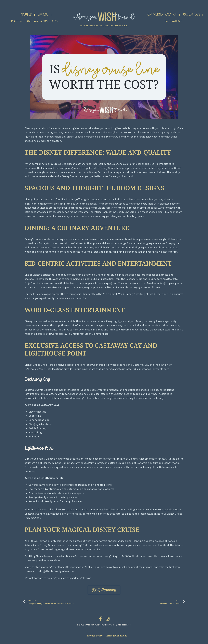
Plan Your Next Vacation (162, 15)
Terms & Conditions (116, 636)
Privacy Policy (95, 636)
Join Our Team (191, 15)
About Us (26, 15)
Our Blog (43, 15)
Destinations (173, 21)
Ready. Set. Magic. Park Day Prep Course (35, 21)
